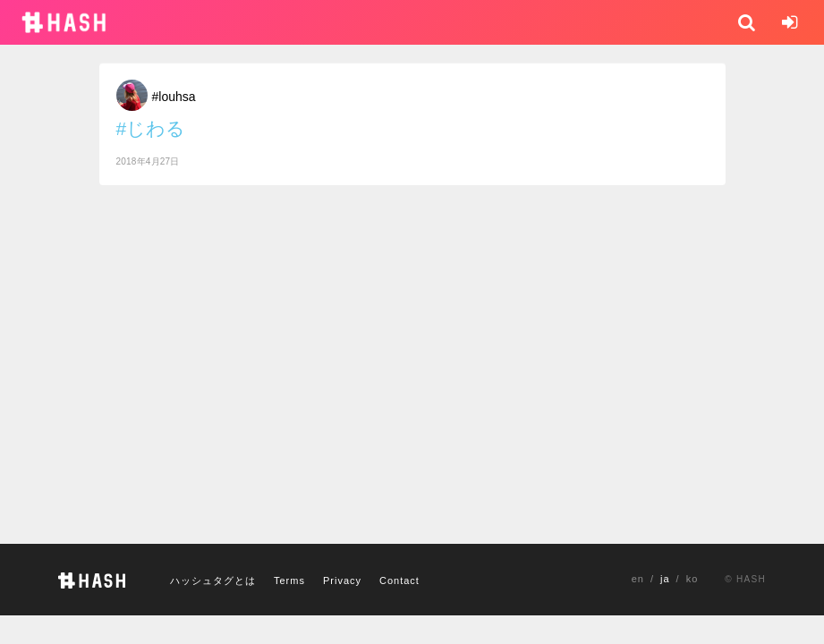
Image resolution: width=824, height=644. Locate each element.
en (638, 579)
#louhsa (174, 97)
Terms (289, 580)
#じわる (151, 128)
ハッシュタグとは (213, 580)
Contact (399, 580)
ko (692, 579)
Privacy (342, 580)
